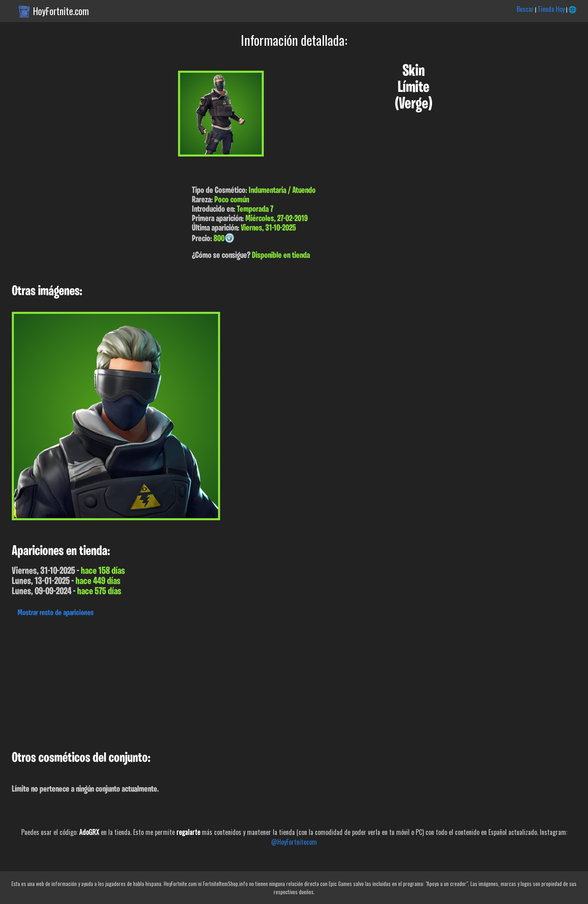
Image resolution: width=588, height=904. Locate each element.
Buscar (525, 9)
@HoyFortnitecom (294, 842)
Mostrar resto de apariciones (56, 613)
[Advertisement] (245, 682)
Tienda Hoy (551, 9)
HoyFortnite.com (61, 11)
